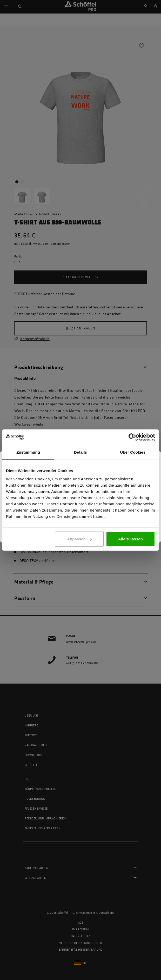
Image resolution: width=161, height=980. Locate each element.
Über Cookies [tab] (133, 452)
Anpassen (79, 539)
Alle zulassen (130, 539)
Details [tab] (81, 452)
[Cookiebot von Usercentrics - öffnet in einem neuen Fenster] (132, 437)
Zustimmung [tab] (28, 452)
